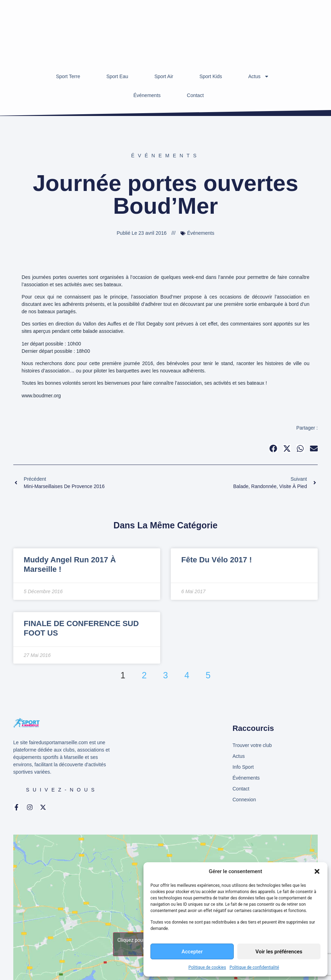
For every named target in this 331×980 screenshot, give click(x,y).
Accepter (192, 952)
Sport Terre (68, 76)
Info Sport (243, 767)
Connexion (244, 800)
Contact (195, 95)
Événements (147, 95)
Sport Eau (117, 76)
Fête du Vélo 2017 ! (217, 560)
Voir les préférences (279, 952)
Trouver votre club (252, 745)
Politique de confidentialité (254, 967)
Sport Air (164, 76)
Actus (259, 76)
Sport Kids (211, 76)
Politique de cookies (207, 967)
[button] (317, 871)
